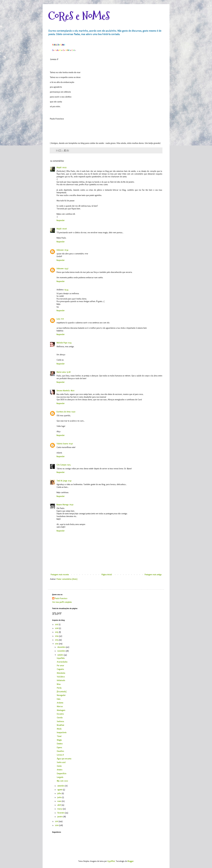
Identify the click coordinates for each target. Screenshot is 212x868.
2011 (57, 821)
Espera (59, 748)
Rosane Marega (63, 505)
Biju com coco (62, 781)
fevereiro (61, 813)
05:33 (66, 290)
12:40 (73, 412)
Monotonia (61, 673)
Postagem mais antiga (153, 575)
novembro (62, 651)
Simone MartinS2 (63, 391)
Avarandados (62, 662)
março (60, 809)
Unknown (60, 250)
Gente (59, 766)
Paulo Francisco (61, 598)
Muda (59, 729)
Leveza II (60, 755)
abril (59, 805)
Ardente (60, 703)
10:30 (71, 444)
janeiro (60, 817)
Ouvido (60, 718)
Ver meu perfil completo (62, 602)
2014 (57, 636)
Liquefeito (61, 658)
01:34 (66, 250)
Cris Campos (61, 465)
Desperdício (61, 774)
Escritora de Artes (64, 412)
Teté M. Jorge (62, 481)
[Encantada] (61, 692)
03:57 (66, 269)
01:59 (71, 505)
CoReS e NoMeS (79, 16)
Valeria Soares (62, 444)
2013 (57, 640)
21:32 (70, 481)
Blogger (131, 861)
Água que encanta (64, 759)
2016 (57, 628)
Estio (59, 699)
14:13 (69, 465)
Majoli (59, 168)
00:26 (64, 229)
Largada (60, 777)
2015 (57, 632)
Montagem (61, 710)
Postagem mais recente (60, 575)
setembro (61, 786)
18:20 (72, 391)
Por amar (60, 666)
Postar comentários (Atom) (67, 579)
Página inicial (107, 575)
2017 (57, 625)
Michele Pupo (62, 343)
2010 (57, 825)
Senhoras (60, 721)
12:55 (70, 343)
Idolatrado (61, 680)
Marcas (60, 706)
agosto (60, 790)
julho (60, 793)
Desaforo (60, 751)
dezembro (62, 647)
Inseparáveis (62, 733)
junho (60, 797)
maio (60, 801)
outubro (61, 655)
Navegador (61, 695)
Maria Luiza (61, 372)
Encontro (60, 714)
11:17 (62, 319)
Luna (58, 319)
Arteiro (60, 770)
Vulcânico (61, 677)
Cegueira (60, 669)
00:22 (64, 168)
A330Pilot (111, 861)
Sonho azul (61, 762)
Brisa (59, 684)
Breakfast (60, 725)
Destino (60, 744)
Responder (61, 220)
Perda (59, 688)
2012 (57, 644)
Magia (59, 740)
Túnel (59, 736)
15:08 (68, 372)
